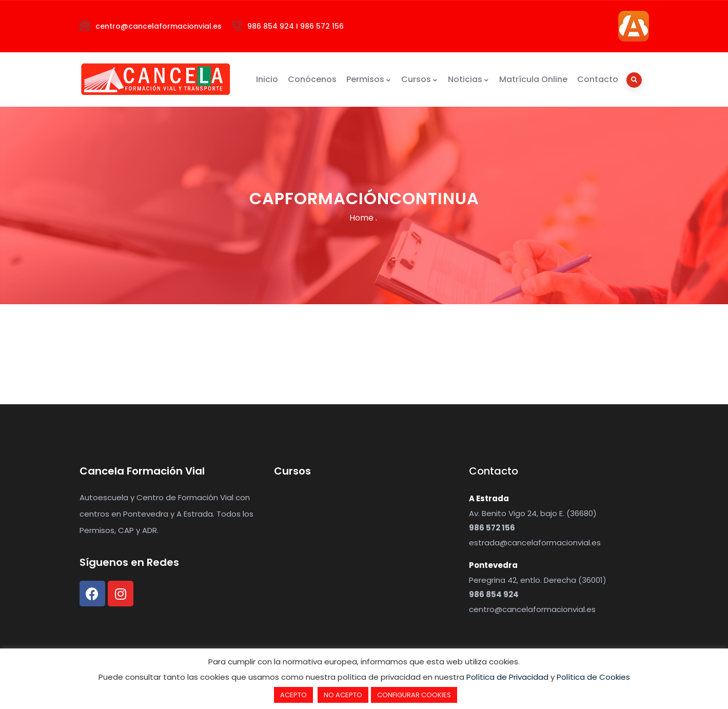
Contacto (598, 79)
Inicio (267, 79)
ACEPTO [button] (293, 695)
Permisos (369, 79)
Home (361, 218)
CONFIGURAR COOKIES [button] (414, 695)
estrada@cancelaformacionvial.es (535, 543)
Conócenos (312, 79)
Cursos (420, 79)
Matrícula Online (533, 79)
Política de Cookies (593, 677)
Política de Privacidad (507, 677)
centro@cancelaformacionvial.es (532, 609)
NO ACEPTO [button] (343, 695)
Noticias (469, 79)
